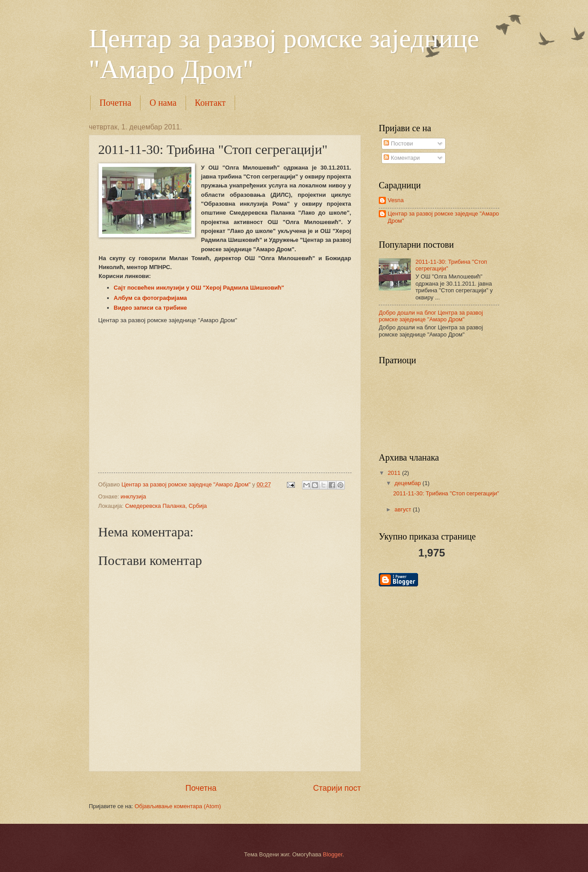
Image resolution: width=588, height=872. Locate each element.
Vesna (396, 200)
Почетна (115, 103)
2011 (395, 473)
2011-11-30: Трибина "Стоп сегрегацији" (446, 493)
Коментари (402, 158)
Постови (398, 143)
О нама (163, 103)
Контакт (210, 103)
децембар (408, 483)
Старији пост (337, 788)
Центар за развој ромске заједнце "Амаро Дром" (443, 217)
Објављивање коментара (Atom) (178, 806)
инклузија (133, 496)
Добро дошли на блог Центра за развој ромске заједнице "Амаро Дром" (431, 316)
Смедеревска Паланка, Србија (166, 506)
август (404, 509)
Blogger (333, 854)
